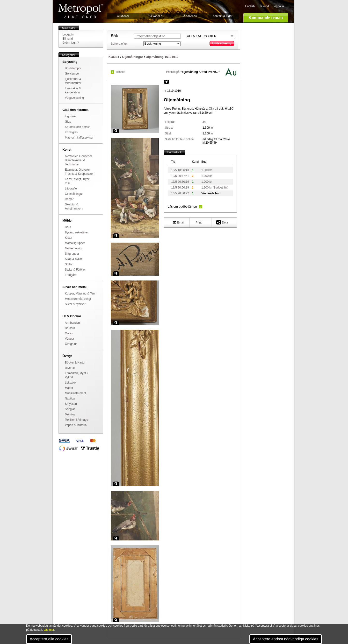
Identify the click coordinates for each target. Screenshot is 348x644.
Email (179, 222)
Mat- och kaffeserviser (79, 138)
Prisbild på (193, 72)
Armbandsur (73, 323)
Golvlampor (72, 74)
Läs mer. (49, 630)
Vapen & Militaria (76, 425)
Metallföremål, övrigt (78, 299)
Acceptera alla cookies (49, 639)
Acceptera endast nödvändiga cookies (286, 639)
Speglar (70, 409)
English (250, 6)
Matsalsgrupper (75, 243)
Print (199, 223)
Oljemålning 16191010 (162, 57)
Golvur (69, 333)
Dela (222, 222)
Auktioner (123, 16)
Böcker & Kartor (75, 363)
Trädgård (71, 275)
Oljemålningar (74, 194)
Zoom (116, 131)
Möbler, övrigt (74, 248)
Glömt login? (71, 43)
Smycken (71, 404)
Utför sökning (222, 43)
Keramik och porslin (78, 127)
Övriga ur (71, 344)
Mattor (69, 388)
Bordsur (70, 328)
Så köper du (156, 16)
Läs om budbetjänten (182, 206)
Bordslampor (73, 68)
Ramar (69, 199)
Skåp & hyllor (74, 259)
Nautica (70, 399)
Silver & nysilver (75, 304)
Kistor (69, 238)
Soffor (69, 264)
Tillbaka (120, 72)
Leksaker (71, 383)
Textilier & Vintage (77, 420)
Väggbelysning (75, 98)
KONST (114, 57)
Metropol (81, 11)
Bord (68, 227)
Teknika (70, 414)
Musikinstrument (76, 393)
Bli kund (264, 6)
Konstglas (71, 132)
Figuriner (71, 116)
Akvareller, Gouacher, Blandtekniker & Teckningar (79, 160)
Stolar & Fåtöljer (75, 270)
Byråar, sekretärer (76, 232)
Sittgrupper (72, 254)
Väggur (70, 339)
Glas (68, 122)
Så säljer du (189, 16)
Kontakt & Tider (222, 16)
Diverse (70, 368)
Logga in (278, 6)
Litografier (71, 189)
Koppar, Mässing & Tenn (81, 294)
